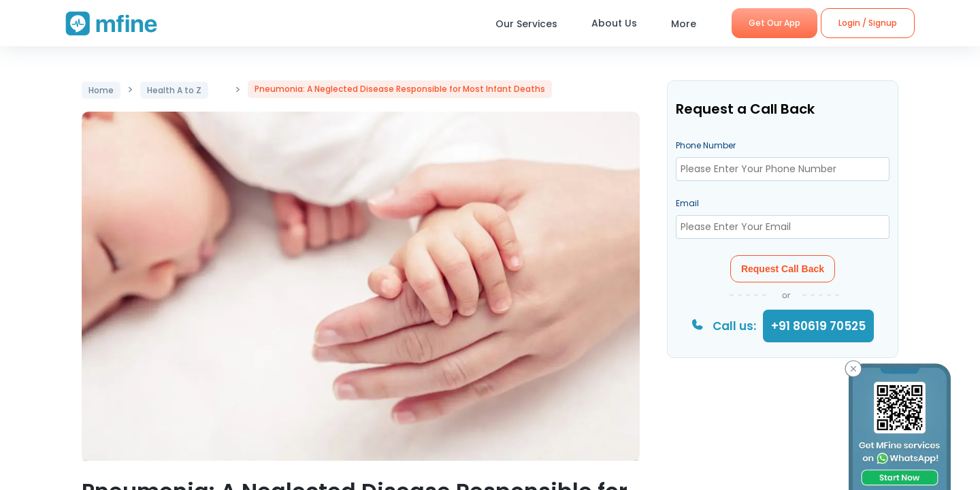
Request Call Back (783, 269)
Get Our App (774, 23)
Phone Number (706, 145)
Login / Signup (868, 23)
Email (687, 203)
